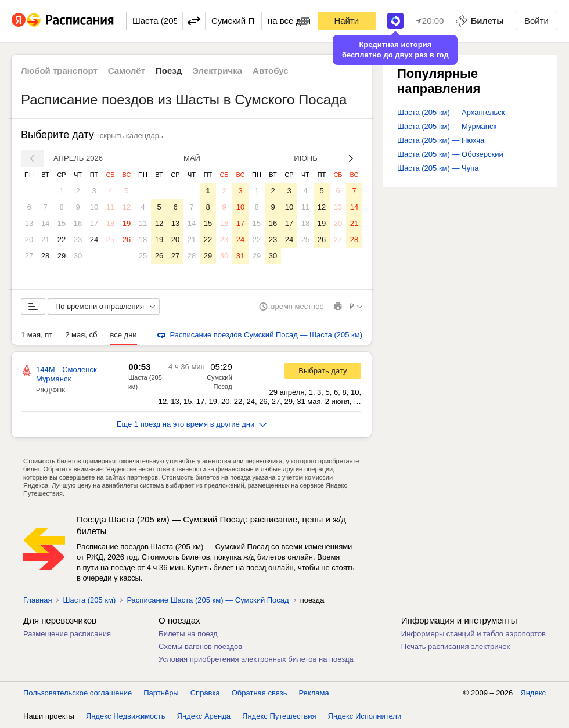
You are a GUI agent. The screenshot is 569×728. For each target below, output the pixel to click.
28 (45, 256)
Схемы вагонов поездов (200, 646)
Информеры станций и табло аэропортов (473, 634)
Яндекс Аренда (204, 716)
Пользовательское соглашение (78, 693)
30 (78, 256)
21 (45, 239)
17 (94, 223)
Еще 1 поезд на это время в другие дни (192, 424)
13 (29, 223)
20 (29, 239)
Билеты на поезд (188, 634)
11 (110, 207)
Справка (205, 693)
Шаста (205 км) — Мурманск (447, 126)
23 (78, 239)
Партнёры (161, 693)
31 (240, 256)
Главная (37, 600)
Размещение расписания (67, 634)
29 (62, 256)
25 (110, 239)
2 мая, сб (81, 335)
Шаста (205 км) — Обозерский (450, 154)
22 (62, 239)
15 (62, 223)
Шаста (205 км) (89, 600)
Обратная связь (260, 693)
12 (127, 207)
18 (110, 223)
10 (94, 207)
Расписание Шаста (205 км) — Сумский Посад (208, 600)
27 (29, 256)
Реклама (314, 693)
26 (127, 239)
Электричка (217, 71)
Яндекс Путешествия (279, 716)
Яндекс (533, 693)
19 (127, 223)
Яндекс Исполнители (365, 716)
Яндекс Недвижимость (126, 716)
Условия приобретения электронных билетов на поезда (256, 659)
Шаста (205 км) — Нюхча (441, 140)
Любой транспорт (59, 71)
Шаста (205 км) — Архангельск (451, 112)
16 (78, 223)
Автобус (271, 71)
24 (94, 239)
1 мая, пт (37, 335)
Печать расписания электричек (455, 646)
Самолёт (127, 71)
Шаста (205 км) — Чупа (438, 168)
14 (45, 223)
